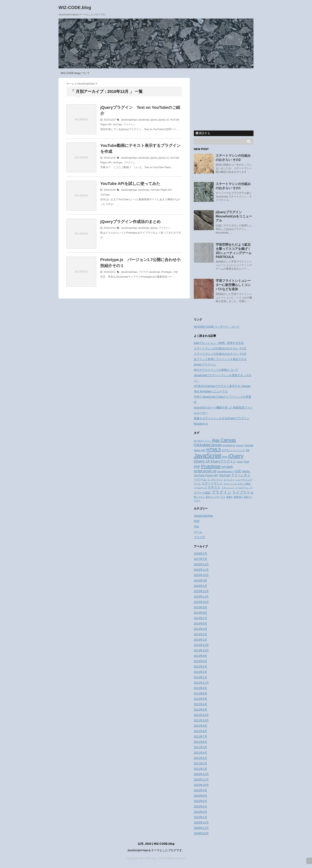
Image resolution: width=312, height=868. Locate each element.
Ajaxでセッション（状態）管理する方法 (219, 343)
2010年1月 (200, 817)
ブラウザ (143, 272)
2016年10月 (201, 575)
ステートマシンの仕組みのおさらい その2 (220, 354)
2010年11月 (201, 780)
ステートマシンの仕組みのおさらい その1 (220, 348)
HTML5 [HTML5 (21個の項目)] (214, 450)
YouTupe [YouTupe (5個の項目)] (225, 475)
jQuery (154, 120)
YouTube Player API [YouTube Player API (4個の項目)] (206, 475)
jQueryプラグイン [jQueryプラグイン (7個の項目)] (223, 461)
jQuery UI (164, 120)
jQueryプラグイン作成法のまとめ (130, 222)
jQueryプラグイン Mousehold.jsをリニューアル (234, 216)
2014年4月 (200, 629)
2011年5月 (200, 747)
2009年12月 (201, 823)
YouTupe (117, 125)
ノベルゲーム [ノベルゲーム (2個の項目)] (242, 488)
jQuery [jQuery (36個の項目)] (236, 456)
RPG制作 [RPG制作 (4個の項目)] (227, 467)
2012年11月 (201, 683)
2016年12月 (201, 564)
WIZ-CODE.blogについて (75, 73)
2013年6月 (200, 661)
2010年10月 (201, 785)
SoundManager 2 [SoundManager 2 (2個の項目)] (225, 471)
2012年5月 (200, 699)
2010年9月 (200, 790)
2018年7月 (200, 554)
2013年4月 (200, 667)
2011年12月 (201, 715)
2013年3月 (200, 672)
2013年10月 (201, 650)
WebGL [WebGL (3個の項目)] (246, 471)
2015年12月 (201, 591)
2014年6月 (200, 624)
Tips (196, 526)
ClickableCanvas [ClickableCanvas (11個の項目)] (208, 445)
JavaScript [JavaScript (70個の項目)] (207, 456)
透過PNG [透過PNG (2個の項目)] (238, 497)
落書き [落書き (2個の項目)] (230, 497)
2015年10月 (201, 602)
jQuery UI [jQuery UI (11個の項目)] (202, 461)
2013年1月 (200, 677)
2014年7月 (200, 618)
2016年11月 (201, 570)
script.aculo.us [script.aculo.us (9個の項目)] (205, 471)
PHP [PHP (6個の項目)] (197, 467)
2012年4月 (200, 704)
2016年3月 (200, 580)
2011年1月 (200, 769)
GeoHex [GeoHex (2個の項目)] (240, 445)
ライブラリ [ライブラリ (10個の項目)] (241, 492)
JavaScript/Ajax (129, 120)
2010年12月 (201, 774)
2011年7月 (200, 736)
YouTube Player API (161, 190)
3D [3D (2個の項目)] (195, 441)
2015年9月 (200, 607)
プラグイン (129, 125)
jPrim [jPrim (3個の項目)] (225, 457)
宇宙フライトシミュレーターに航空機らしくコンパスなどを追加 (233, 285)
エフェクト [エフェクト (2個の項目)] (229, 480)
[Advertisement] (224, 103)
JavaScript (143, 120)
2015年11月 (201, 597)
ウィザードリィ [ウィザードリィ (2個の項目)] (215, 480)
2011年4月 (200, 753)
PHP (197, 521)
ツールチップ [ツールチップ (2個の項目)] (200, 488)
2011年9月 (200, 726)
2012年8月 (200, 688)
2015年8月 (200, 613)
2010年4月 (200, 806)
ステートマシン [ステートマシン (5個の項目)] (212, 483)
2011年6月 (200, 742)
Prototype (166, 272)
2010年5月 (200, 801)
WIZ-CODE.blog (75, 7)
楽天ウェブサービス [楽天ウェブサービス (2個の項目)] (215, 497)
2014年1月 (200, 640)
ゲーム (198, 532)
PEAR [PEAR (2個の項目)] (246, 462)
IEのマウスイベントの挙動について (216, 370)
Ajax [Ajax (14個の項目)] (216, 440)
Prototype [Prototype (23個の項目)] (211, 466)
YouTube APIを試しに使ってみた (130, 184)
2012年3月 (200, 710)
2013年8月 (200, 656)
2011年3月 (200, 758)
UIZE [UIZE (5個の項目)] (238, 471)
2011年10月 (201, 720)
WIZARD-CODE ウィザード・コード (217, 327)
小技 (175, 272)
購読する (203, 133)
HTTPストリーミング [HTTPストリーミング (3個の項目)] (233, 450)
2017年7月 (200, 559)
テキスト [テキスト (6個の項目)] (214, 487)
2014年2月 (200, 634)
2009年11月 (201, 828)
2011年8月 (200, 731)
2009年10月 (201, 833)
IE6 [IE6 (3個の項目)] (248, 450)
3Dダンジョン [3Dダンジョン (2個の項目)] (204, 441)
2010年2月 (200, 812)
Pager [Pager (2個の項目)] (240, 462)
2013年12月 (201, 645)
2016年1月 (200, 586)
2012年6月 (200, 693)
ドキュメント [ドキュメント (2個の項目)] (228, 488)
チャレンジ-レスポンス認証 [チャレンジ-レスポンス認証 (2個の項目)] (237, 484)
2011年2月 (200, 763)
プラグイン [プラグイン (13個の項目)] (221, 492)
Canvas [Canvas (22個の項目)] (228, 440)
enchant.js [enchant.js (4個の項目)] (229, 445)
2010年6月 (200, 796)
